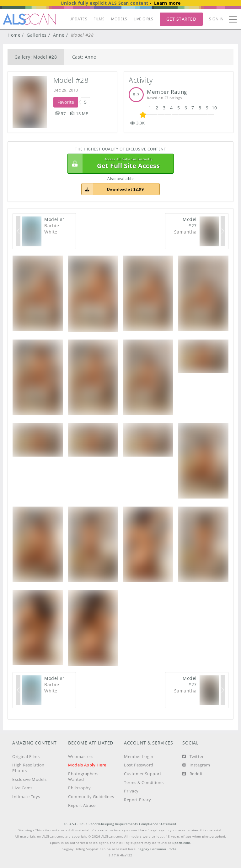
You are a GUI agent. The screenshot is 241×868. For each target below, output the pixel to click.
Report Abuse (82, 805)
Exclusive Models (29, 779)
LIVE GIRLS (144, 19)
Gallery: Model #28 (36, 57)
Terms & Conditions (144, 783)
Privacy (131, 791)
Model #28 (71, 80)
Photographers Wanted (83, 777)
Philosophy (79, 788)
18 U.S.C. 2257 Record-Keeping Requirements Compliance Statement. (121, 824)
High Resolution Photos (28, 768)
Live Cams (22, 788)
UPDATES (78, 19)
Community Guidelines (91, 797)
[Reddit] (193, 774)
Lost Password (139, 765)
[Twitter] (193, 757)
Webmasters (81, 757)
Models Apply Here (87, 765)
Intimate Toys (26, 797)
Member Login (139, 757)
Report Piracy (138, 800)
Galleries (37, 35)
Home (14, 35)
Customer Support (143, 774)
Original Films (26, 757)
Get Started (181, 19)
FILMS (99, 19)
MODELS (119, 19)
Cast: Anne (84, 57)
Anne (59, 35)
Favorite (66, 102)
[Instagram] (196, 765)
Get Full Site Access (119, 164)
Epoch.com (181, 843)
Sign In (216, 19)
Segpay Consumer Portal (158, 849)
